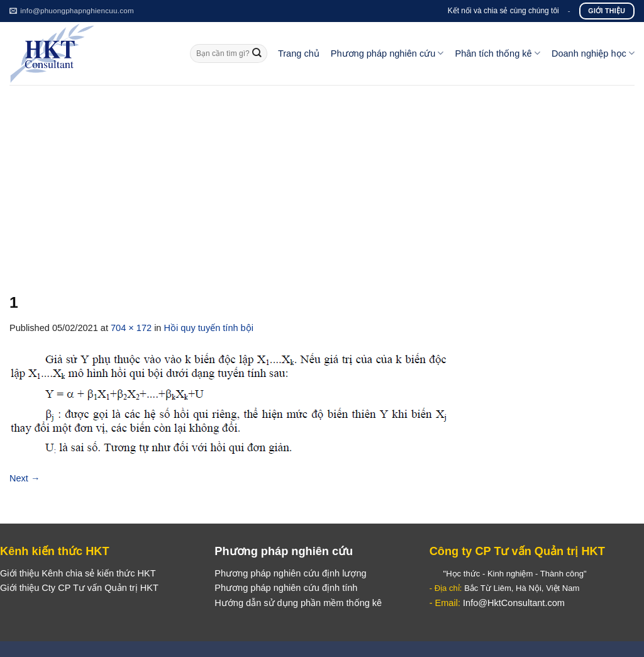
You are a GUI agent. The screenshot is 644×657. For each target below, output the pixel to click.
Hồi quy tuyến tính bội (209, 328)
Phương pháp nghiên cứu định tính (286, 588)
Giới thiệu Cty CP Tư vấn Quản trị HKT (79, 588)
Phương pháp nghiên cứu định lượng (290, 573)
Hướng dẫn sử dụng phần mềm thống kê (298, 603)
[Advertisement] (322, 179)
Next (25, 478)
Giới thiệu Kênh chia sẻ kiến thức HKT (78, 573)
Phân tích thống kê (497, 53)
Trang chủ (299, 53)
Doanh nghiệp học (593, 53)
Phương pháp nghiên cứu (387, 53)
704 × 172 (131, 328)
